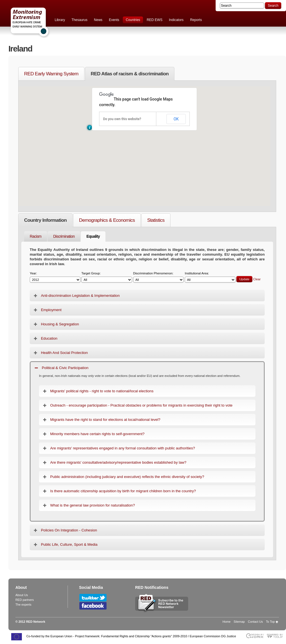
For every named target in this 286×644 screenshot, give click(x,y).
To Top (270, 622)
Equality (93, 236)
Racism (36, 236)
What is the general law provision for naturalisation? (93, 505)
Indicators (176, 20)
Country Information (45, 220)
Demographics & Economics (107, 220)
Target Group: (107, 277)
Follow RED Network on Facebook (93, 606)
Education (49, 338)
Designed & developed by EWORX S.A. (255, 636)
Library (60, 20)
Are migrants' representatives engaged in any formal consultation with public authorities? (123, 448)
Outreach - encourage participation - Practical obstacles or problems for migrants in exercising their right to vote (141, 405)
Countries (133, 20)
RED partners (25, 600)
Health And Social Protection (64, 353)
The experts (23, 605)
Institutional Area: (210, 277)
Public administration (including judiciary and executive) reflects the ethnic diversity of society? (127, 477)
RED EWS (154, 20)
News (98, 20)
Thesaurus (79, 20)
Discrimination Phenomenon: (159, 277)
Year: (55, 277)
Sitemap (239, 622)
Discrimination (64, 236)
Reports (196, 20)
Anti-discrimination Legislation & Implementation (80, 296)
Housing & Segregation (60, 324)
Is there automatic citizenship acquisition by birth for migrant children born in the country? (123, 491)
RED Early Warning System (51, 74)
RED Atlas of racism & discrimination (130, 74)
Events (114, 20)
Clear (257, 279)
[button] (90, 128)
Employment (51, 310)
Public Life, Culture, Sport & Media (69, 544)
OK (176, 119)
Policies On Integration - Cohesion (69, 530)
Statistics (156, 220)
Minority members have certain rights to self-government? (97, 434)
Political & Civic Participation (65, 368)
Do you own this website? (122, 119)
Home (227, 622)
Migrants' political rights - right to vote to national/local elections (102, 391)
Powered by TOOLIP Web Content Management (276, 636)
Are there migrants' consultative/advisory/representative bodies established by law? (118, 462)
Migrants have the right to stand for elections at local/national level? (105, 420)
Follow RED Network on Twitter (93, 598)
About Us (22, 595)
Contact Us (255, 622)
